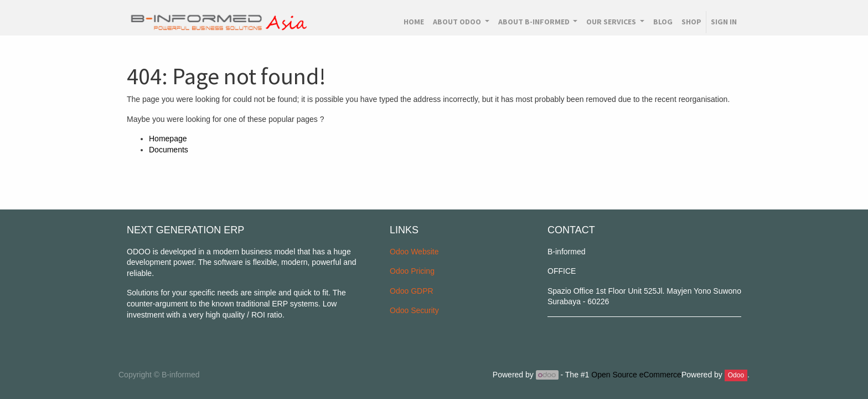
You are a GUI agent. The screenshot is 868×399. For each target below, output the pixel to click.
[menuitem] (414, 22)
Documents (169, 150)
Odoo (736, 375)
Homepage (168, 139)
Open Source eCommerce (636, 375)
